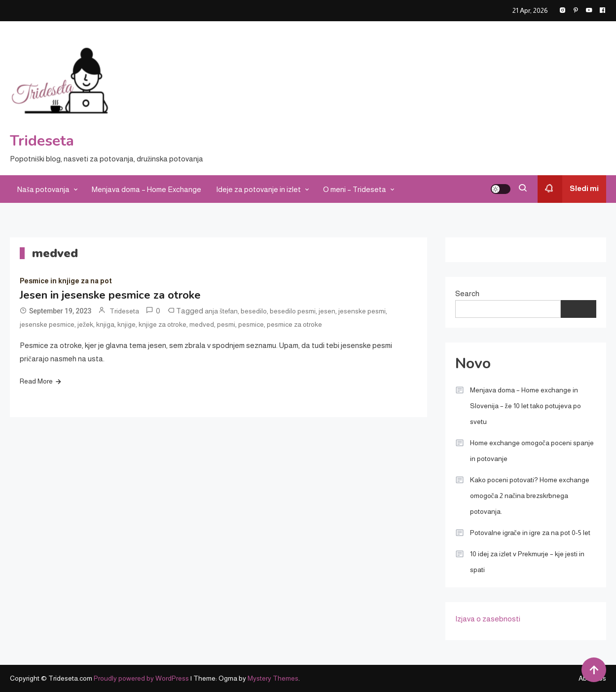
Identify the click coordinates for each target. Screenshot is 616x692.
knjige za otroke (163, 324)
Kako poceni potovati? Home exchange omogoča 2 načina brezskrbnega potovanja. (530, 496)
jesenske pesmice (47, 324)
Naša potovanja (43, 189)
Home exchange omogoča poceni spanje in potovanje (532, 451)
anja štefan (221, 311)
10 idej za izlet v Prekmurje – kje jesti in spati (527, 562)
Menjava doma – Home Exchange (146, 189)
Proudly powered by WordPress (142, 678)
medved (202, 324)
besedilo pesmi (293, 311)
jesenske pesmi (362, 311)
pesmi (226, 324)
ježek (85, 324)
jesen (327, 311)
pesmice (251, 324)
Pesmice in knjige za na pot (66, 281)
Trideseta (42, 141)
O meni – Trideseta (355, 189)
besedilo (254, 311)
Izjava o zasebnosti (488, 619)
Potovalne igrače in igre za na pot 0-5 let (530, 533)
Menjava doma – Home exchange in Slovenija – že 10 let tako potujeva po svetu (525, 406)
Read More (36, 381)
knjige (127, 324)
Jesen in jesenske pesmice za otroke (110, 295)
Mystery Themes (273, 678)
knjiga (105, 324)
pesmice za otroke (294, 324)
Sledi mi (568, 189)
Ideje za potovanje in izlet (258, 189)
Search (467, 293)
